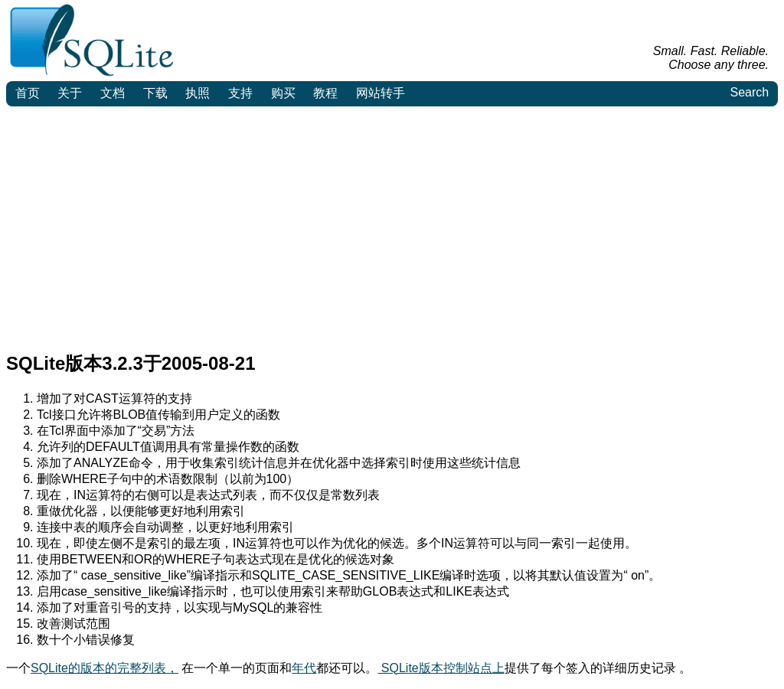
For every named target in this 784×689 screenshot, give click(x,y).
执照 (198, 93)
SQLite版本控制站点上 (441, 668)
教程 (325, 93)
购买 (283, 93)
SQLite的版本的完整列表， (105, 668)
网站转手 (381, 93)
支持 (240, 93)
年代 (304, 668)
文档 (113, 93)
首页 (28, 93)
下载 (155, 93)
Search (749, 92)
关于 (70, 93)
